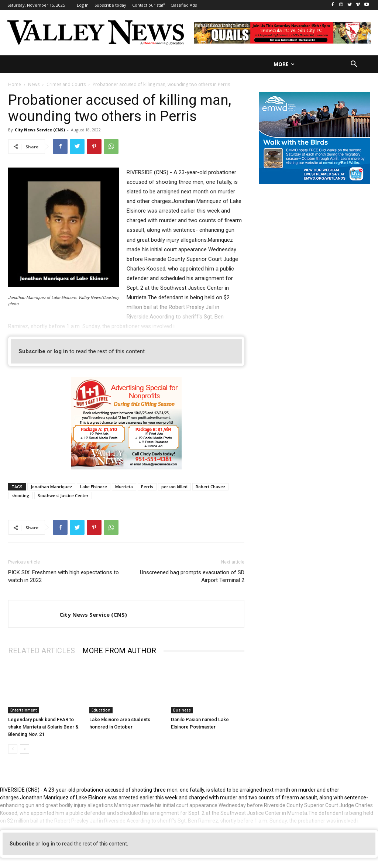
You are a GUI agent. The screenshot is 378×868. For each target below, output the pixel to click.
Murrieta (124, 487)
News (34, 84)
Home (15, 84)
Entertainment (24, 710)
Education (101, 710)
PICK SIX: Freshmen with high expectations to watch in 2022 (63, 576)
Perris (147, 487)
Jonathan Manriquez (51, 487)
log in (61, 351)
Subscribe (32, 351)
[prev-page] (13, 749)
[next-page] (25, 749)
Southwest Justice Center (63, 495)
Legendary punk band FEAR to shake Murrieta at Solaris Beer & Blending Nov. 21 (43, 727)
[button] (354, 64)
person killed (174, 487)
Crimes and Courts (66, 84)
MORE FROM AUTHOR (119, 651)
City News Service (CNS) (40, 130)
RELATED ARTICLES (42, 651)
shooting (20, 495)
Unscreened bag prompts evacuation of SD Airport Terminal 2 (192, 576)
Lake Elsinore (94, 487)
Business (182, 710)
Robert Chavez (210, 487)
